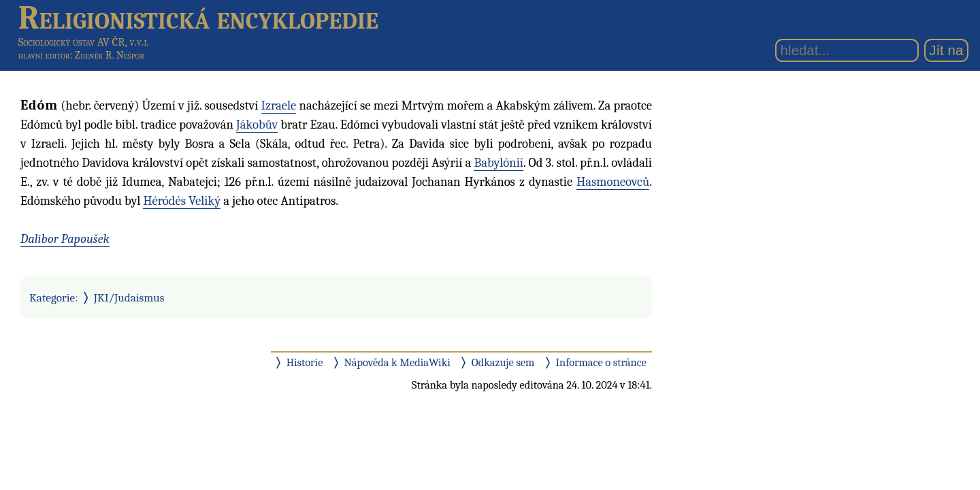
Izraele (279, 105)
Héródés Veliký (182, 201)
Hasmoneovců (613, 182)
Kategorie (52, 297)
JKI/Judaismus (129, 297)
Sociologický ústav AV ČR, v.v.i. (84, 42)
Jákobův (257, 125)
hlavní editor (44, 55)
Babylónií (499, 163)
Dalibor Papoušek (65, 239)
